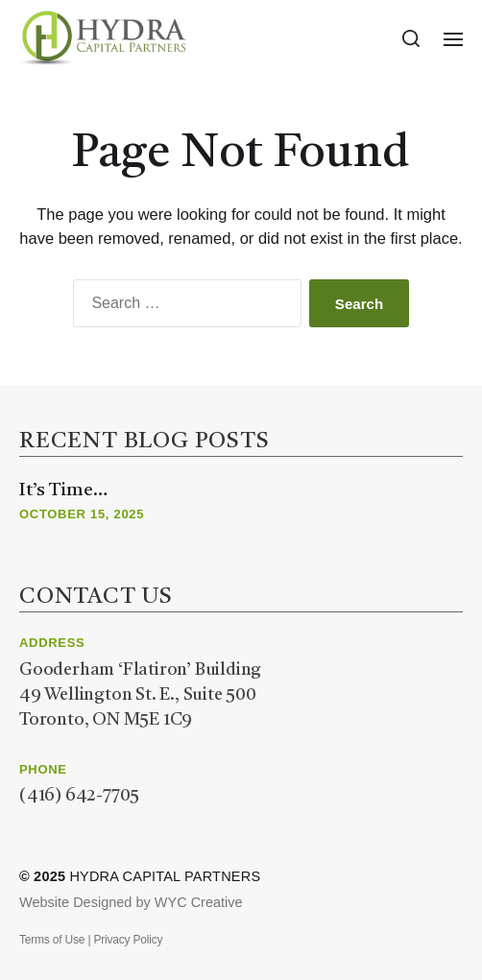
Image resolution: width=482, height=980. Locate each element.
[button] (411, 38)
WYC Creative (199, 902)
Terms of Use (52, 940)
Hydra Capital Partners (165, 876)
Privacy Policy (128, 940)
